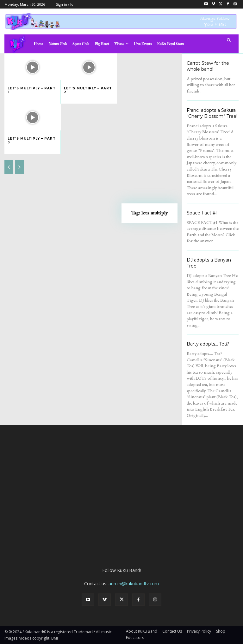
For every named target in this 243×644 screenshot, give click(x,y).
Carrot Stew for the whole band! (208, 66)
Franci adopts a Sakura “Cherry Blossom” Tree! (212, 113)
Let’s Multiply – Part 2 (88, 90)
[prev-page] (9, 167)
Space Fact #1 (202, 213)
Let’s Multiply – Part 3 (32, 140)
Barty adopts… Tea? (208, 344)
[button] (229, 41)
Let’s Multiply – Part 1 (32, 90)
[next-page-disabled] (19, 167)
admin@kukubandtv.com (134, 584)
